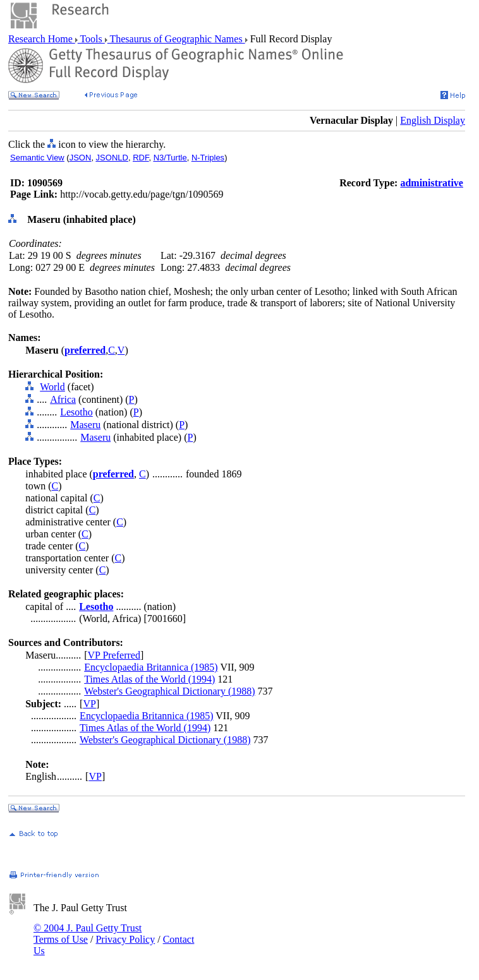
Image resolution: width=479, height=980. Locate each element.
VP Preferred (114, 655)
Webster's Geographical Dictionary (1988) (169, 691)
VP (89, 704)
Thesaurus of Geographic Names (176, 39)
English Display (433, 120)
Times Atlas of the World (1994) (149, 679)
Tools (91, 39)
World (52, 387)
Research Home (42, 39)
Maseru (85, 425)
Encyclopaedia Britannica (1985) (151, 667)
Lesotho (76, 412)
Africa (63, 399)
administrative (432, 183)
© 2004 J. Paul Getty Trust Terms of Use (88, 934)
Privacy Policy (125, 939)
